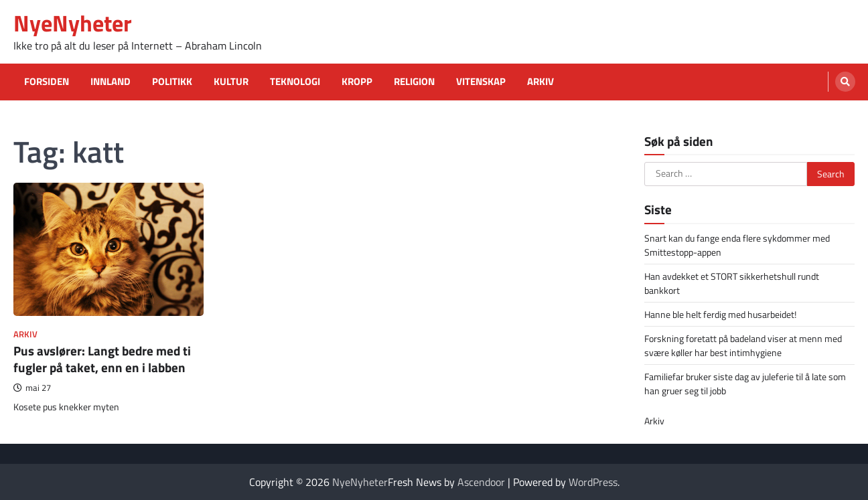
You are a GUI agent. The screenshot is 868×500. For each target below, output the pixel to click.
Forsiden (47, 82)
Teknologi (295, 82)
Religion (414, 82)
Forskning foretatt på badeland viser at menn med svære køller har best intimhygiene (743, 345)
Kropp (357, 82)
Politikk (172, 82)
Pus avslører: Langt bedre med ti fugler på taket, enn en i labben (102, 359)
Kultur (231, 82)
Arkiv (540, 82)
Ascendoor (481, 482)
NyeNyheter (73, 23)
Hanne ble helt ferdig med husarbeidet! (720, 314)
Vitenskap (481, 82)
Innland (111, 82)
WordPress (593, 482)
